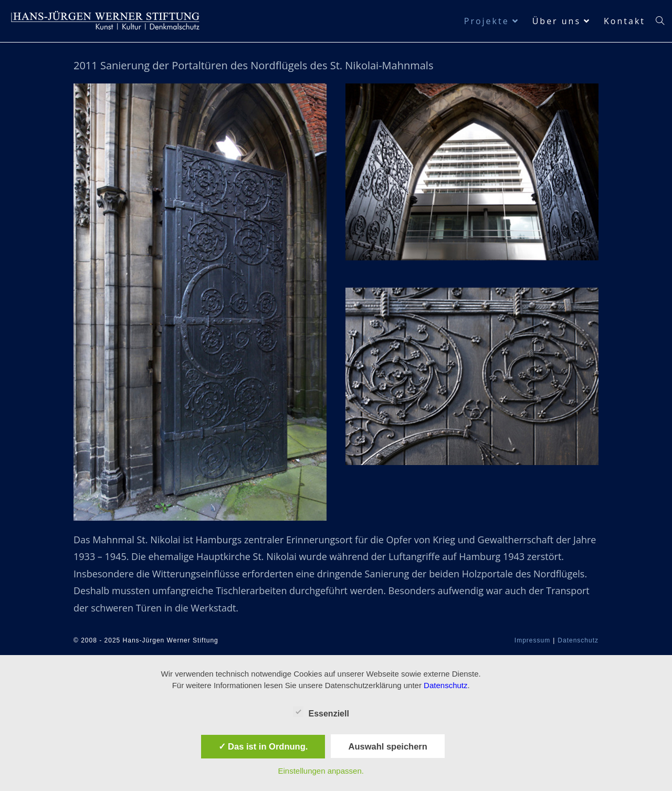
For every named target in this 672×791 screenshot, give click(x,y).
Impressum (532, 640)
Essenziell (321, 712)
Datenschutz (578, 640)
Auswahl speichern (387, 746)
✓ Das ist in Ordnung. (263, 746)
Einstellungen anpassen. (321, 771)
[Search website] (660, 21)
